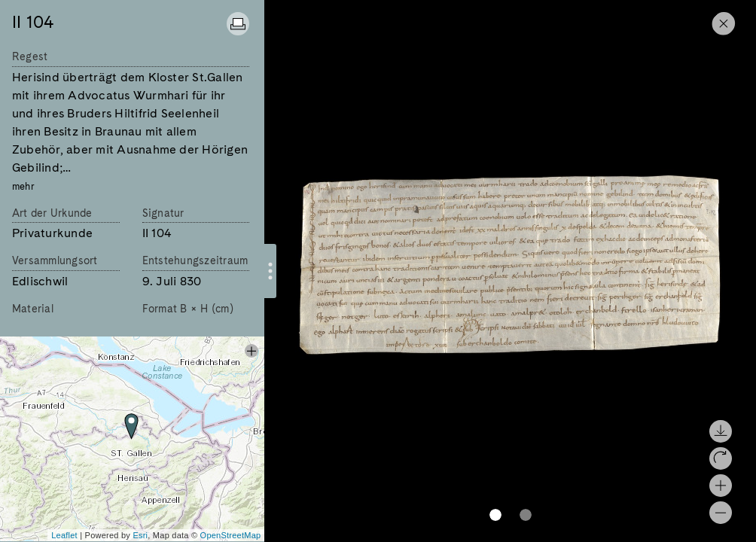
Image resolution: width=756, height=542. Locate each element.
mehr (23, 186)
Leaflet (64, 535)
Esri (140, 535)
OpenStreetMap (231, 535)
